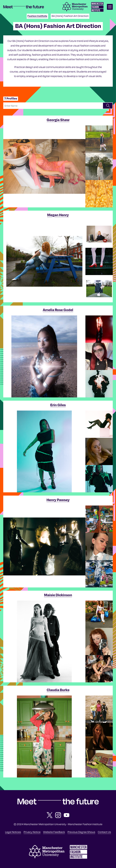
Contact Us (104, 832)
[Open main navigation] (110, 7)
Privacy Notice (32, 832)
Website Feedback (54, 832)
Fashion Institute (37, 16)
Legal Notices (13, 832)
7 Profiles (11, 98)
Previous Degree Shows (81, 832)
